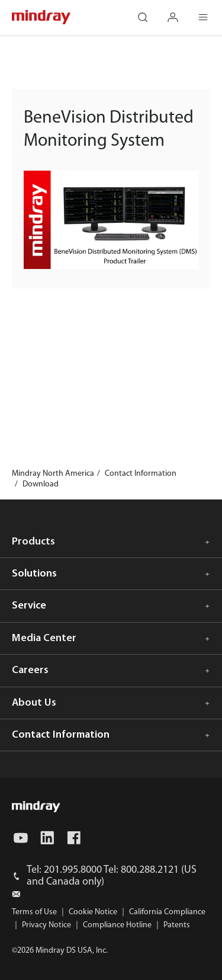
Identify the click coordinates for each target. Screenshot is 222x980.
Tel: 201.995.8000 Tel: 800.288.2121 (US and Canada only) (112, 876)
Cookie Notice (93, 912)
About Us (34, 703)
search (149, 12)
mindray (42, 17)
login (179, 12)
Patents (177, 925)
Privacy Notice (46, 925)
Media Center (44, 638)
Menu (210, 12)
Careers (30, 670)
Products (33, 542)
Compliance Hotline (117, 925)
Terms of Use (34, 912)
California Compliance (167, 912)
